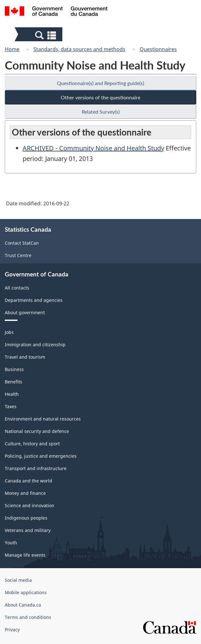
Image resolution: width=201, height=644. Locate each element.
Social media (18, 580)
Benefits (14, 382)
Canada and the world (28, 481)
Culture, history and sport (32, 444)
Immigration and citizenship (35, 345)
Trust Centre (18, 255)
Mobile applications (26, 592)
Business (14, 369)
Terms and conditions (28, 617)
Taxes (11, 406)
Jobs (9, 332)
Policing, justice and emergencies (41, 456)
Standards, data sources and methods (79, 49)
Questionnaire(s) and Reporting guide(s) (100, 83)
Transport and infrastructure (36, 468)
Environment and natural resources (43, 419)
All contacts (17, 288)
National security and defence (37, 431)
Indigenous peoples (26, 518)
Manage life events (25, 555)
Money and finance (25, 493)
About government (25, 312)
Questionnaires (158, 49)
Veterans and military (28, 530)
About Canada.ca (23, 605)
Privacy (12, 630)
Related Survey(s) (101, 112)
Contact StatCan (22, 243)
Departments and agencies (34, 300)
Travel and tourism (25, 357)
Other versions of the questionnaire (100, 97)
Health (12, 394)
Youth (11, 543)
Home (12, 49)
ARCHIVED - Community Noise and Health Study (93, 148)
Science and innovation (30, 505)
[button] (39, 35)
